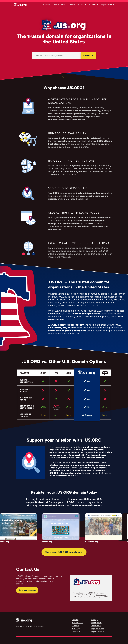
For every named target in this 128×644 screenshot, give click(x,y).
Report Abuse (107, 5)
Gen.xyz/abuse (101, 595)
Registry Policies (98, 629)
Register (47, 5)
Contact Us (94, 5)
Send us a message (27, 590)
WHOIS (81, 5)
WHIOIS (75, 629)
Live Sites (71, 5)
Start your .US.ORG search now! (64, 552)
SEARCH (88, 55)
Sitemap (94, 620)
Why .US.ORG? (59, 5)
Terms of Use (96, 626)
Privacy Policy (97, 623)
